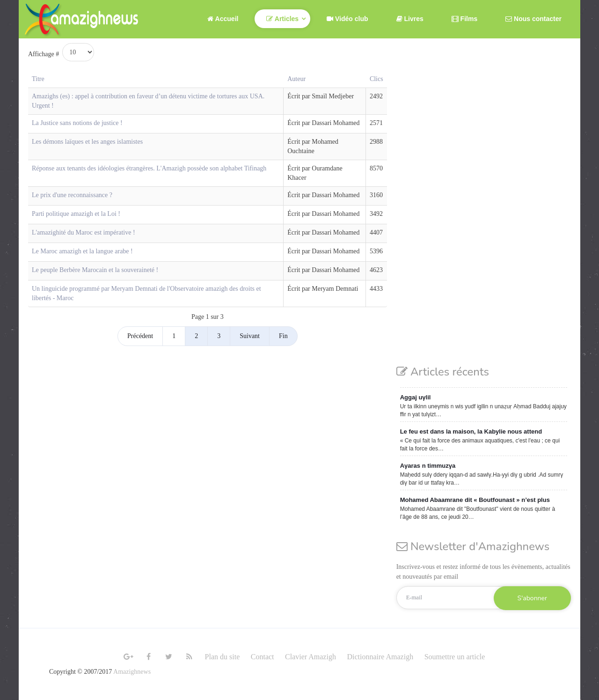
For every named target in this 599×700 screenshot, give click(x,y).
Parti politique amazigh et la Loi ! (76, 214)
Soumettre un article (455, 657)
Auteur (296, 79)
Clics (376, 79)
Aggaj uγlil (416, 397)
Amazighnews (132, 672)
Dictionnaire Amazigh (380, 657)
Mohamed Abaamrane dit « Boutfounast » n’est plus (475, 500)
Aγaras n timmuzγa (428, 466)
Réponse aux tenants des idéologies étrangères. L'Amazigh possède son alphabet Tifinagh (149, 168)
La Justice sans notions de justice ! (77, 123)
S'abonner (532, 598)
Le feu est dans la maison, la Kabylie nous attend (471, 431)
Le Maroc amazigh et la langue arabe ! (82, 251)
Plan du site (223, 657)
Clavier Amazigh (310, 657)
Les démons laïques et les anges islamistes (87, 142)
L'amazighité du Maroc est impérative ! (84, 232)
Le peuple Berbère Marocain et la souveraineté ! (95, 270)
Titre (38, 79)
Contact (263, 657)
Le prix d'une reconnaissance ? (72, 195)
